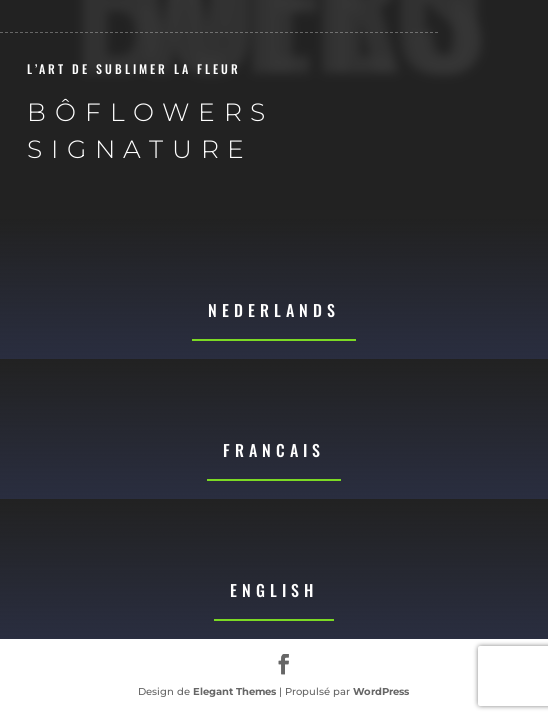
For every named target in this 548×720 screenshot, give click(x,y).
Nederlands (274, 310)
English (274, 590)
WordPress (381, 691)
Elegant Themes (234, 691)
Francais (274, 450)
